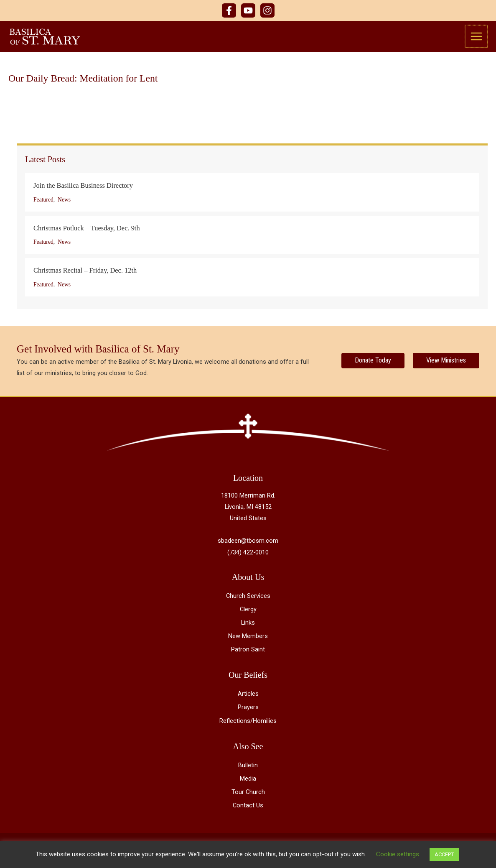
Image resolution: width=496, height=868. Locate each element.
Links (248, 625)
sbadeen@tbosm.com (248, 544)
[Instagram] (267, 10)
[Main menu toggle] (477, 38)
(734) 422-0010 (248, 555)
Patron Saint (248, 652)
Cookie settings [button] (398, 854)
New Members (248, 638)
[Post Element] (252, 195)
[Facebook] (229, 10)
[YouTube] (248, 10)
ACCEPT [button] (444, 854)
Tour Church (248, 794)
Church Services (248, 598)
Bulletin (248, 768)
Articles (248, 697)
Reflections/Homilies (248, 723)
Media (248, 781)
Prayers (248, 710)
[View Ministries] (446, 363)
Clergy (248, 612)
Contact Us (248, 808)
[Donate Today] (373, 363)
